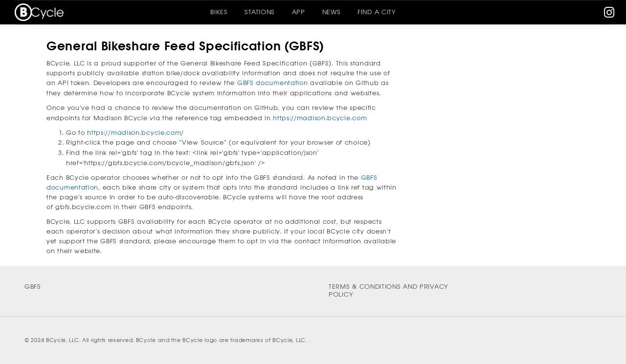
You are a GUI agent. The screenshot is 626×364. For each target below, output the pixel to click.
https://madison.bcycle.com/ (135, 133)
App (299, 12)
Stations (260, 12)
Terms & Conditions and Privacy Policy (389, 291)
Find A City (377, 12)
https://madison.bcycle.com (320, 118)
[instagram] (609, 14)
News (332, 12)
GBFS (33, 287)
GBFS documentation (273, 83)
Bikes (219, 12)
